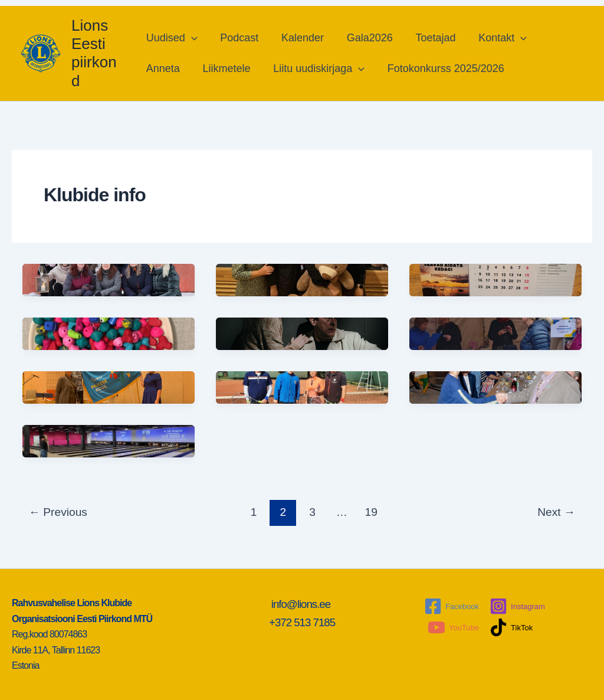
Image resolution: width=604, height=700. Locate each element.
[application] (192, 38)
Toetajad (430, 38)
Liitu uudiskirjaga (316, 68)
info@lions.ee (302, 604)
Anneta (164, 68)
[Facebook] (452, 606)
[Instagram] (517, 606)
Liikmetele (226, 68)
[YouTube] (453, 627)
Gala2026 (366, 38)
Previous (58, 512)
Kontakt (495, 38)
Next (556, 512)
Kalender (300, 38)
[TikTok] (511, 627)
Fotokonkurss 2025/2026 (442, 68)
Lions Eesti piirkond (94, 53)
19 (371, 512)
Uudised (173, 38)
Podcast (239, 38)
